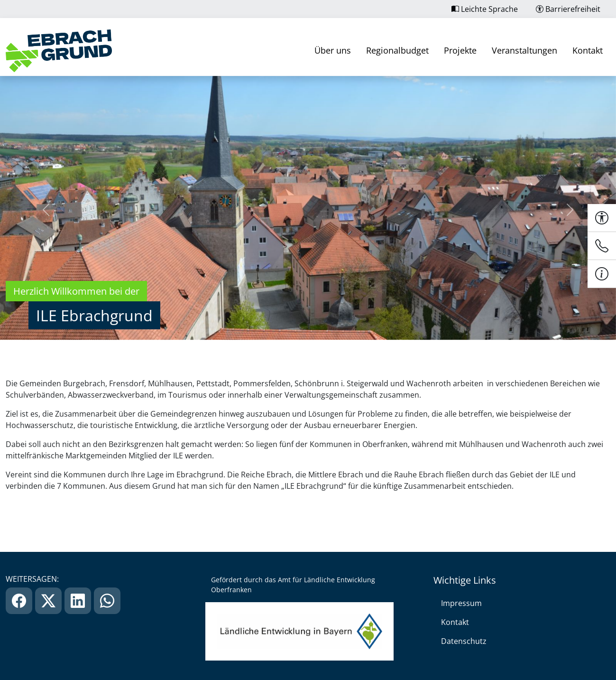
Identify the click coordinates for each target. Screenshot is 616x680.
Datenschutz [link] (464, 641)
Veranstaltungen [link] (524, 50)
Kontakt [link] (588, 50)
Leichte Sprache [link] (485, 9)
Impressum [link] (461, 603)
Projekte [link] (460, 50)
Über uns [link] (333, 50)
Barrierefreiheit (568, 9)
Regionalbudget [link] (397, 50)
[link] (59, 51)
